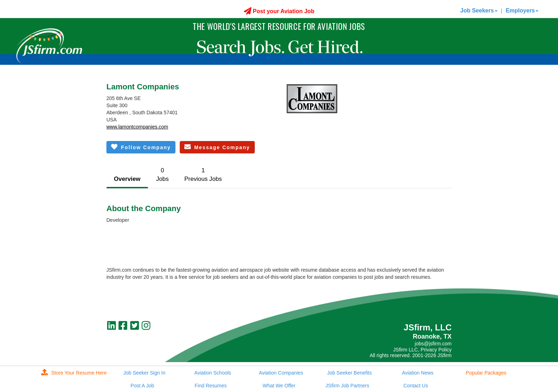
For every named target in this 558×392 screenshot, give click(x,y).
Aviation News (418, 373)
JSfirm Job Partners (348, 386)
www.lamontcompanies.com (137, 127)
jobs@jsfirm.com (433, 344)
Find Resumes (211, 386)
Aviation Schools (213, 373)
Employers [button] (522, 11)
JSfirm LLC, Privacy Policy (422, 350)
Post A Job (142, 386)
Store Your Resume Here (74, 373)
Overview (127, 179)
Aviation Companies (281, 373)
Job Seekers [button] (479, 11)
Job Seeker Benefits (349, 373)
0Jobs (162, 175)
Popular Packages (486, 373)
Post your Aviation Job (279, 11)
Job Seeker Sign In (144, 373)
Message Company (217, 147)
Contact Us (415, 386)
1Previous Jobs (203, 175)
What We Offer (279, 386)
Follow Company (141, 147)
